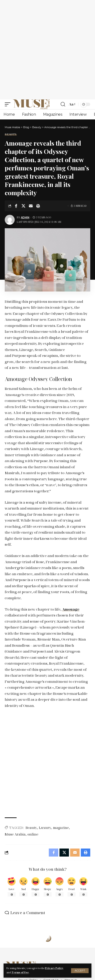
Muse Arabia (15, 834)
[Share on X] (23, 206)
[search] (63, 104)
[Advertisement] (47, 50)
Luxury (45, 828)
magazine (61, 828)
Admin (25, 218)
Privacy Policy (54, 968)
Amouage (71, 609)
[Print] (38, 206)
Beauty (11, 134)
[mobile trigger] (9, 104)
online (33, 834)
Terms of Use (20, 972)
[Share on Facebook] (16, 206)
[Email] (31, 206)
